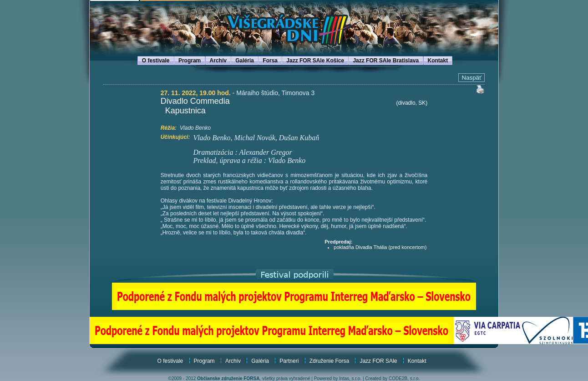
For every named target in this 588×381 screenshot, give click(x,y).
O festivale (156, 61)
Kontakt (438, 61)
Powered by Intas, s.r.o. (338, 378)
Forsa (270, 61)
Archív (218, 61)
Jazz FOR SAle (378, 361)
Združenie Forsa (329, 361)
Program (190, 61)
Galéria (245, 61)
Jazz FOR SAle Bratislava (386, 61)
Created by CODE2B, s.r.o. (392, 378)
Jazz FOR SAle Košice (315, 61)
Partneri (289, 361)
